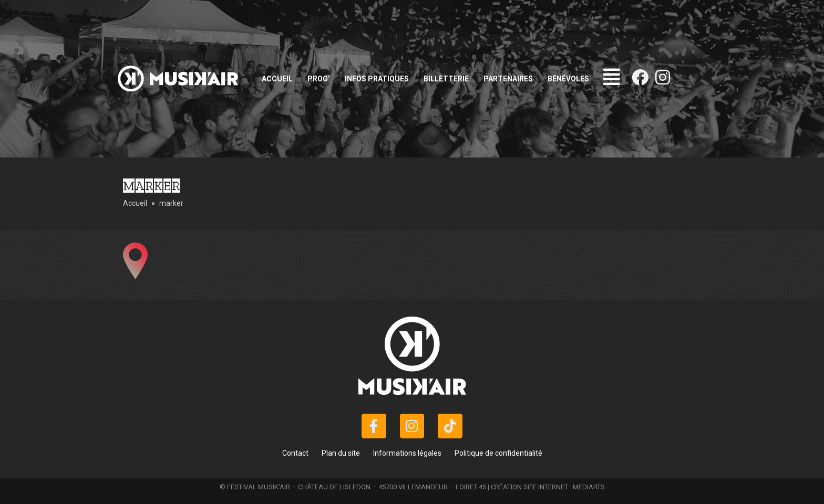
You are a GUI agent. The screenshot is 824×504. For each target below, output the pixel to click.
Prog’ (319, 79)
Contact (295, 453)
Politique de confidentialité (498, 453)
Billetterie (446, 79)
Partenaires (508, 79)
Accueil (277, 79)
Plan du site (341, 453)
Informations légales (407, 453)
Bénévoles (568, 79)
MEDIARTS (589, 487)
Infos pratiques (377, 79)
